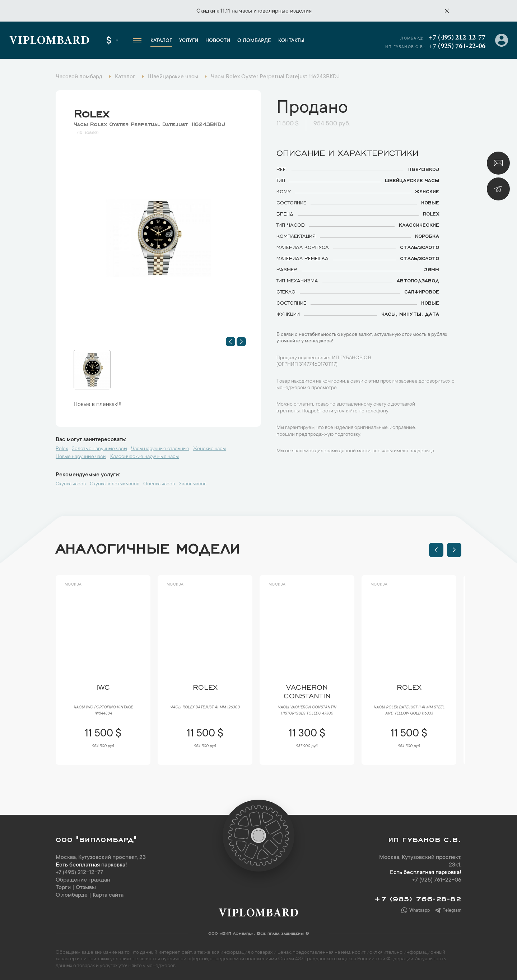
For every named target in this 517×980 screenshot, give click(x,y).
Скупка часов (71, 484)
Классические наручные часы (145, 457)
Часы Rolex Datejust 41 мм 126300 (205, 708)
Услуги (189, 41)
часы (246, 11)
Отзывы (86, 888)
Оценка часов (159, 484)
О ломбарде (254, 41)
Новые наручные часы (81, 457)
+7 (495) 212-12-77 (457, 38)
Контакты (291, 41)
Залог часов (193, 484)
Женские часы (209, 449)
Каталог (161, 41)
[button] (230, 342)
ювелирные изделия (285, 11)
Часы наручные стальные (160, 449)
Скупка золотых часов (115, 484)
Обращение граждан (83, 880)
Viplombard (49, 41)
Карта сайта (108, 895)
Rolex (91, 112)
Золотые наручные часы (99, 449)
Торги (63, 888)
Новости (218, 41)
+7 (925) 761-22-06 (457, 46)
